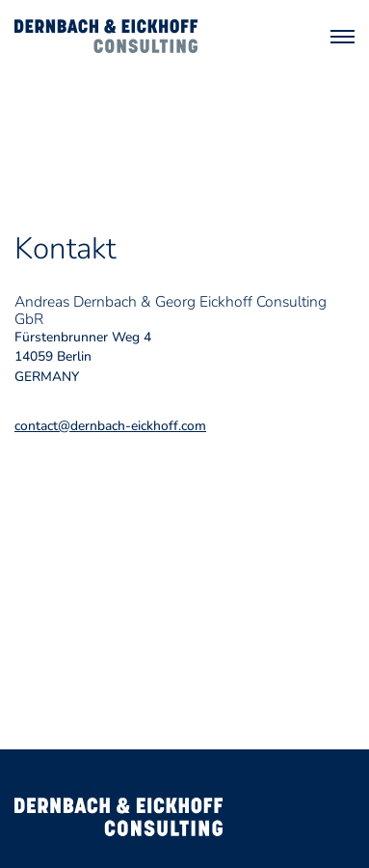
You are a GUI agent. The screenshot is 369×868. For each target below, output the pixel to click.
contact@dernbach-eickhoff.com (110, 426)
